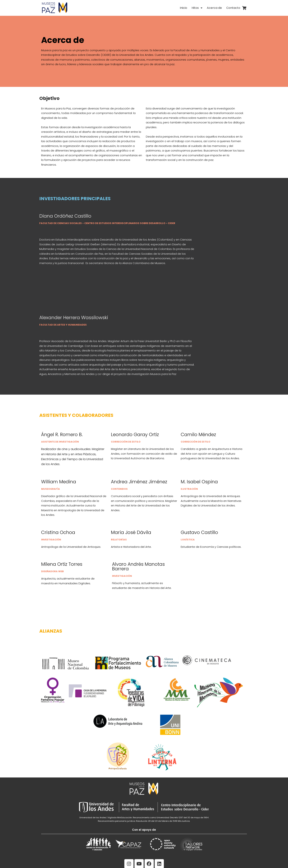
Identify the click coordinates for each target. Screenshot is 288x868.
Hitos (197, 8)
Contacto (233, 8)
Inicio (183, 8)
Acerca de (214, 8)
